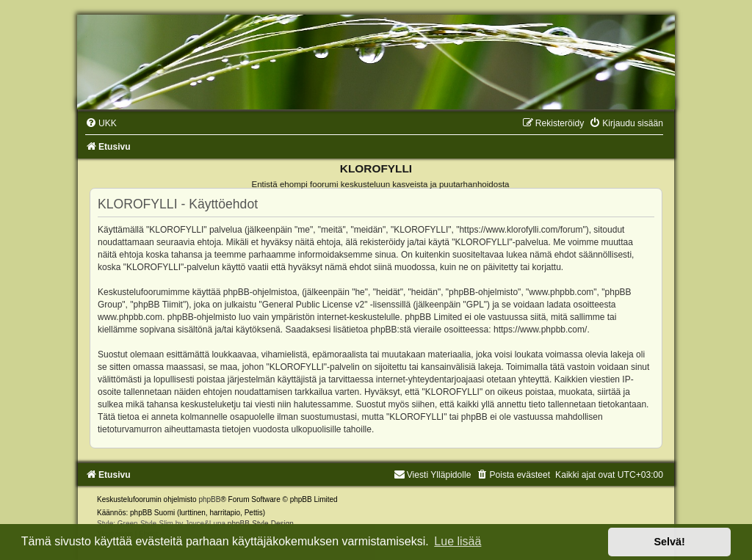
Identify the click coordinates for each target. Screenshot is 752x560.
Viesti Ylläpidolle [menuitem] (433, 475)
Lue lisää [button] (458, 541)
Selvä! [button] (669, 542)
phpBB (209, 499)
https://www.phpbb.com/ (540, 330)
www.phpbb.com (130, 317)
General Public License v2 (313, 305)
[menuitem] (101, 123)
